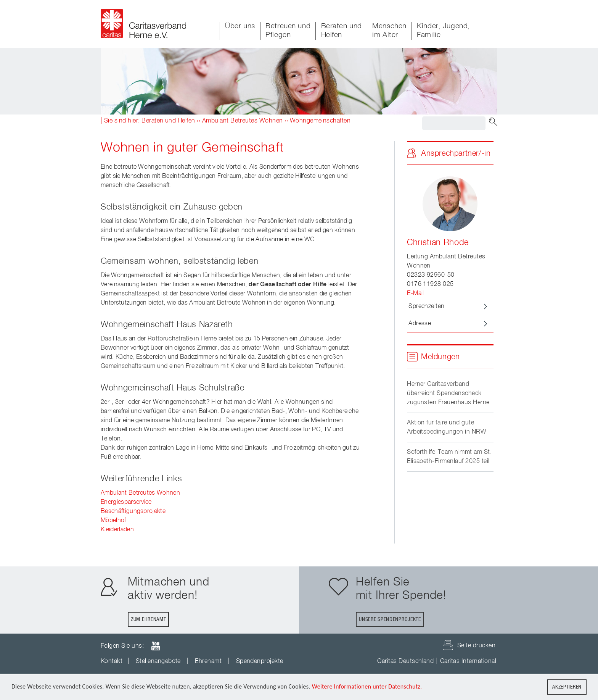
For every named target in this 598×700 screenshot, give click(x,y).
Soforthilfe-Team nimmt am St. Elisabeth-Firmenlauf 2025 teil (449, 457)
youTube (156, 646)
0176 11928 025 (430, 284)
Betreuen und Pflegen (288, 31)
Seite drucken (476, 646)
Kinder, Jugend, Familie (443, 31)
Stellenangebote (158, 661)
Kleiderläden (117, 530)
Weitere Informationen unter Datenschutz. (367, 687)
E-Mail (416, 294)
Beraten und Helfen (342, 31)
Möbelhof (113, 521)
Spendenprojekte (260, 661)
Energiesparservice (126, 502)
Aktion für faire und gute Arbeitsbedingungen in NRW (447, 427)
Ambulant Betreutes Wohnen (243, 121)
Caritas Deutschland (405, 661)
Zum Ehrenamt (148, 619)
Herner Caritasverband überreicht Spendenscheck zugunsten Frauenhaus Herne (448, 394)
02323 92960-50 (431, 275)
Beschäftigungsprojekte (133, 511)
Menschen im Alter (389, 31)
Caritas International (468, 661)
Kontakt (112, 661)
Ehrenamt (208, 661)
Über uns (240, 26)
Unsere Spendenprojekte (390, 619)
